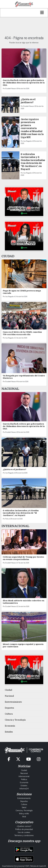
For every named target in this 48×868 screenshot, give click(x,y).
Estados (9, 732)
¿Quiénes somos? (24, 826)
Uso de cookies (24, 832)
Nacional (9, 696)
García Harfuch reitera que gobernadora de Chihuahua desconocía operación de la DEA (24, 83)
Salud (24, 807)
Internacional (24, 776)
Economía (10, 726)
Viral (24, 816)
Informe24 (24, 788)
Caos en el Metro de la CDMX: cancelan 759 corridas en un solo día (22, 333)
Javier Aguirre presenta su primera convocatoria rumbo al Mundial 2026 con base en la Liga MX (32, 128)
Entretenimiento (13, 702)
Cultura (9, 714)
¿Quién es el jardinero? (15, 469)
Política (24, 779)
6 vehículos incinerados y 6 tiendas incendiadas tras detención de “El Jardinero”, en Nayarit (21, 513)
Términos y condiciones (24, 835)
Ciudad (8, 690)
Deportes (9, 708)
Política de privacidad (24, 829)
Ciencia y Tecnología (15, 720)
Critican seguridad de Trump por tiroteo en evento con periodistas (23, 558)
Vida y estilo (24, 813)
